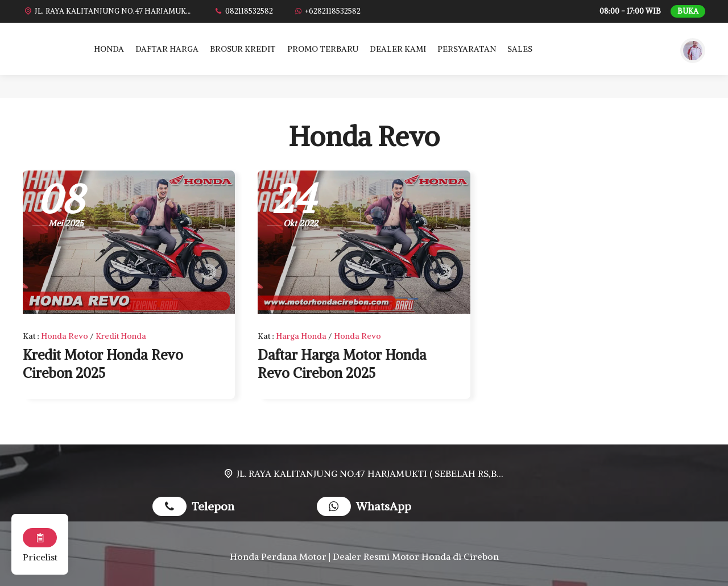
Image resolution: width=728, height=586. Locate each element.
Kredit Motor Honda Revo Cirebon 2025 (103, 363)
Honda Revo (65, 336)
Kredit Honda (121, 336)
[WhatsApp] (327, 11)
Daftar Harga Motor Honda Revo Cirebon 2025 (342, 363)
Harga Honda (301, 336)
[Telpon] (243, 11)
